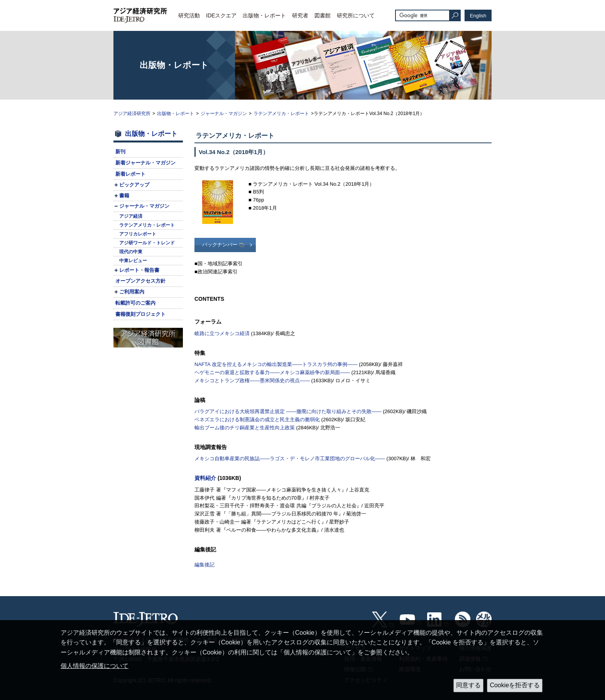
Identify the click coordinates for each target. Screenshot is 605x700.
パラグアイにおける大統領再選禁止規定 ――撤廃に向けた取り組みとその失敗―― (288, 411)
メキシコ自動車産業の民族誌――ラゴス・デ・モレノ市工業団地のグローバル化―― (290, 458)
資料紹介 (205, 478)
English (478, 16)
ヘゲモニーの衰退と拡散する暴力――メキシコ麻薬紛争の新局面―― (272, 372)
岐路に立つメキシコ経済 (222, 333)
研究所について (356, 15)
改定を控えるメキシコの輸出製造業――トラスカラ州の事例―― (276, 364)
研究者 (300, 15)
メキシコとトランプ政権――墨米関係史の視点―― (252, 381)
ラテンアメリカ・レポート (281, 114)
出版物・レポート (264, 15)
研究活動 (189, 15)
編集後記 (204, 565)
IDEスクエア (221, 15)
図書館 (323, 15)
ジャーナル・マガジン (224, 114)
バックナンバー (220, 245)
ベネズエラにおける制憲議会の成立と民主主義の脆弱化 (257, 419)
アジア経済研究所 (132, 114)
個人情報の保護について (95, 666)
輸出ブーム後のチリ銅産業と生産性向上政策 (245, 428)
